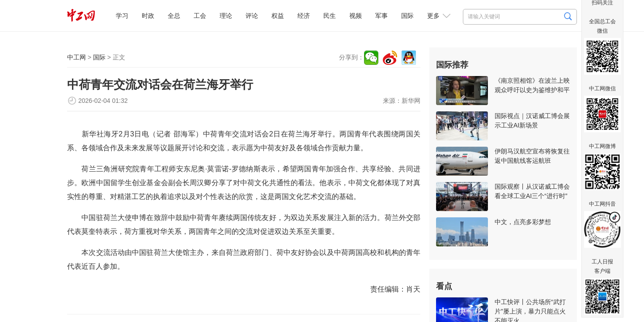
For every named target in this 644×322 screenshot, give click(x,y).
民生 (330, 16)
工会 (200, 16)
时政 (148, 16)
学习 (122, 16)
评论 (252, 16)
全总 (174, 16)
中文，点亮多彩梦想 (523, 222)
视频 (356, 16)
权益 (278, 16)
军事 (381, 16)
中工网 (76, 57)
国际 (407, 16)
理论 (226, 16)
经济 (304, 16)
